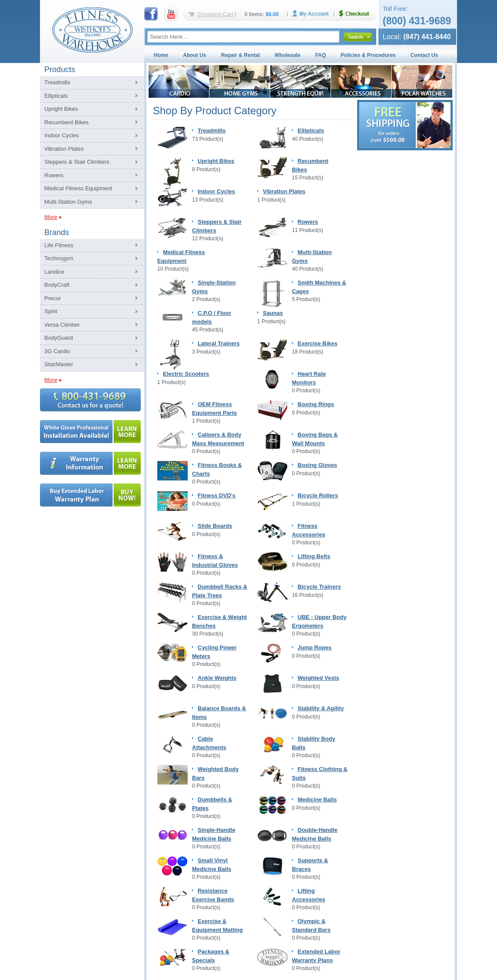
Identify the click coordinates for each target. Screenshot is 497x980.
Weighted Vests (318, 678)
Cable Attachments (209, 743)
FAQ (320, 55)
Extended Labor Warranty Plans (316, 956)
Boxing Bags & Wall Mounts (315, 439)
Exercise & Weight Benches (219, 621)
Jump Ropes (315, 647)
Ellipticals (56, 96)
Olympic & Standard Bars (311, 925)
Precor (53, 298)
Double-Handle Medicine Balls (315, 834)
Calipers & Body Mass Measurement (218, 439)
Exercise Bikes (318, 343)
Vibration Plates (64, 149)
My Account (314, 14)
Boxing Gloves (317, 465)
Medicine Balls (317, 800)
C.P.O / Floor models (212, 317)
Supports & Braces (310, 865)
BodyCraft (57, 285)
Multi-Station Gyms (68, 202)
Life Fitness (59, 245)
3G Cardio (57, 351)
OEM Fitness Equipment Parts (214, 409)
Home (161, 55)
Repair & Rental (240, 55)
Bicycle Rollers (318, 495)
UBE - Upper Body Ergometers (319, 621)
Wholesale (287, 55)
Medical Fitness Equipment (78, 188)
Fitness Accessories (309, 530)
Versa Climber (62, 325)
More (51, 217)
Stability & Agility (321, 708)
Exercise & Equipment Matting (217, 925)
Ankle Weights (217, 678)
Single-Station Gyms (214, 287)
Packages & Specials (211, 956)
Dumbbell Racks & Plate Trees (220, 591)
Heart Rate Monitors (309, 378)
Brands (57, 232)
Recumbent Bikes (66, 122)
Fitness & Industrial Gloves (215, 561)
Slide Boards (215, 526)
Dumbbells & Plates (212, 804)
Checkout (358, 14)
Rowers (54, 175)
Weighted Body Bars (215, 773)
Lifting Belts (314, 556)
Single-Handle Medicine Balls (214, 834)
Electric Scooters (186, 374)
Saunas (273, 313)
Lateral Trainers (219, 343)
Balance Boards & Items (219, 713)
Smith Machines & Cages (319, 287)
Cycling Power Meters (214, 652)
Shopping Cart (215, 14)
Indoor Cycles (61, 135)
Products (60, 70)
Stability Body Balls (314, 743)
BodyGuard (59, 338)
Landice (54, 272)
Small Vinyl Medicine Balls (212, 865)
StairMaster (59, 364)
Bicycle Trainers (319, 587)
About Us (194, 55)
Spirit (51, 311)
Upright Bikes (61, 109)
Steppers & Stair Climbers (77, 162)
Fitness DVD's (217, 495)
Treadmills (57, 82)
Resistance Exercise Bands (213, 895)
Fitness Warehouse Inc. (92, 29)
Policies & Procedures (368, 55)
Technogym (59, 258)
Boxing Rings (316, 404)
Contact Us (424, 55)
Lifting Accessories (309, 895)
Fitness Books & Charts (217, 469)
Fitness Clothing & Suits (320, 773)
